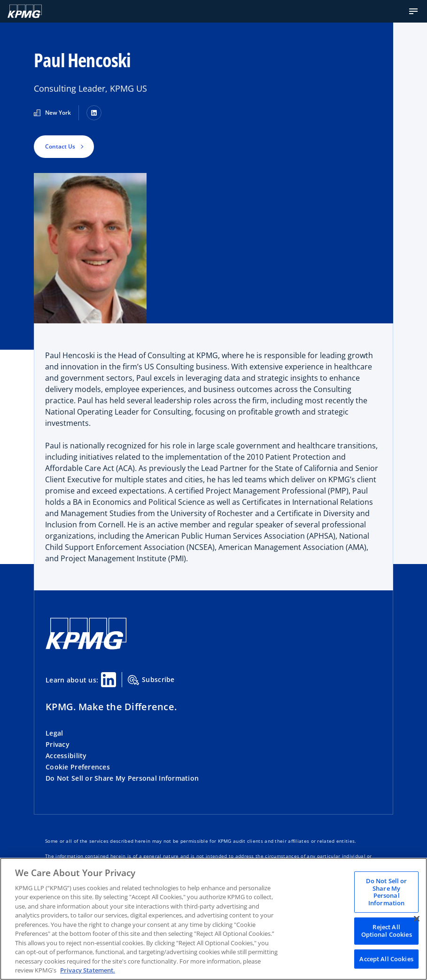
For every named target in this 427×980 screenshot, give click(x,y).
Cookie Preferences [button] (78, 767)
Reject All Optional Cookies (387, 931)
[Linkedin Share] (109, 680)
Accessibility (66, 756)
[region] (213, 919)
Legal (54, 733)
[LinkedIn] (94, 113)
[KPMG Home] (25, 11)
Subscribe (151, 680)
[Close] (417, 918)
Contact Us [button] (60, 146)
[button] (413, 11)
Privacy (58, 744)
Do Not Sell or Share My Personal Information (122, 778)
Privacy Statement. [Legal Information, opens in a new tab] (88, 970)
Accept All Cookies (386, 958)
